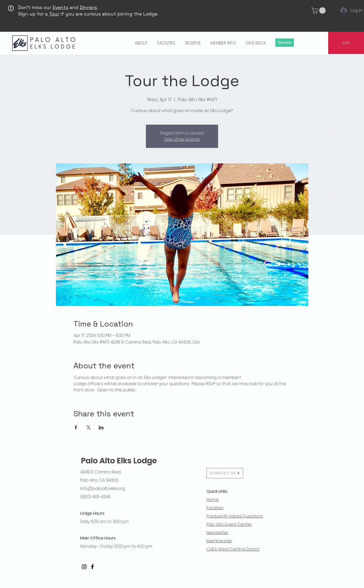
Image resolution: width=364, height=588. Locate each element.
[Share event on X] (89, 427)
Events (60, 7)
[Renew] (285, 43)
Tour (54, 14)
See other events (182, 139)
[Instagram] (84, 567)
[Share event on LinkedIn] (101, 427)
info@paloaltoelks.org (102, 488)
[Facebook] (92, 567)
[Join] (346, 43)
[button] (319, 10)
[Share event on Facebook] (76, 427)
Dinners (88, 7)
